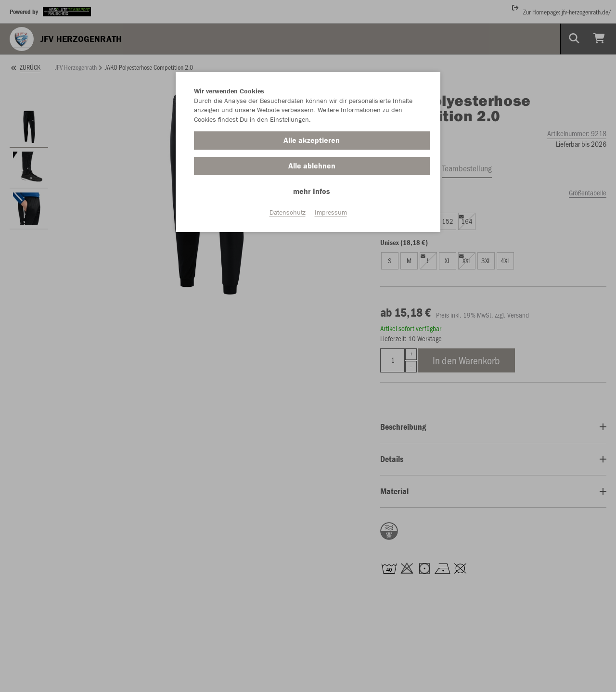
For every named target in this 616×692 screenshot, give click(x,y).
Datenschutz (288, 212)
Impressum (331, 212)
